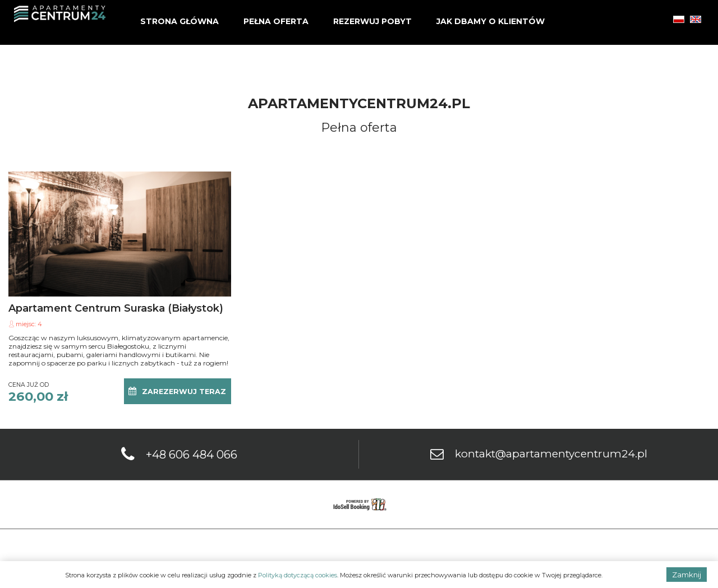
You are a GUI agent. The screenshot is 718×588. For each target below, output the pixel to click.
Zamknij (687, 575)
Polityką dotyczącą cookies (298, 575)
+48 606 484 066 (192, 455)
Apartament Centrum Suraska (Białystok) (116, 308)
